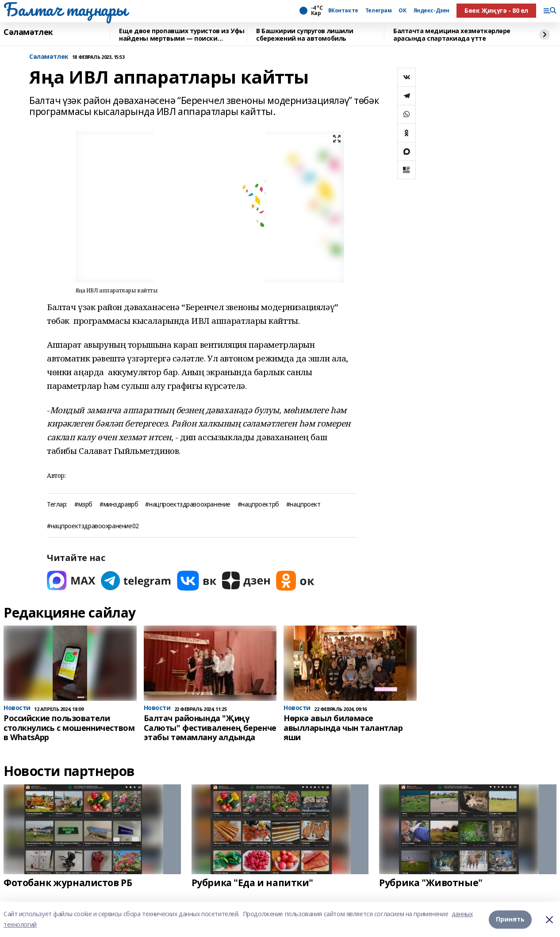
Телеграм (379, 11)
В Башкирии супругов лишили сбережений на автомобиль (305, 35)
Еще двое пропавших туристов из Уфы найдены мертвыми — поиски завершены (182, 35)
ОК (402, 11)
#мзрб (83, 505)
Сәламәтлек (28, 32)
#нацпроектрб (258, 505)
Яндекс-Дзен (432, 11)
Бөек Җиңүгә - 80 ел (496, 10)
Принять (510, 919)
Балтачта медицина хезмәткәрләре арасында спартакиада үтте (452, 35)
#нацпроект (303, 505)
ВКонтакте (343, 11)
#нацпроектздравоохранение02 (93, 526)
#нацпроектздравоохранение (188, 505)
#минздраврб (119, 505)
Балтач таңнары (65, 9)
